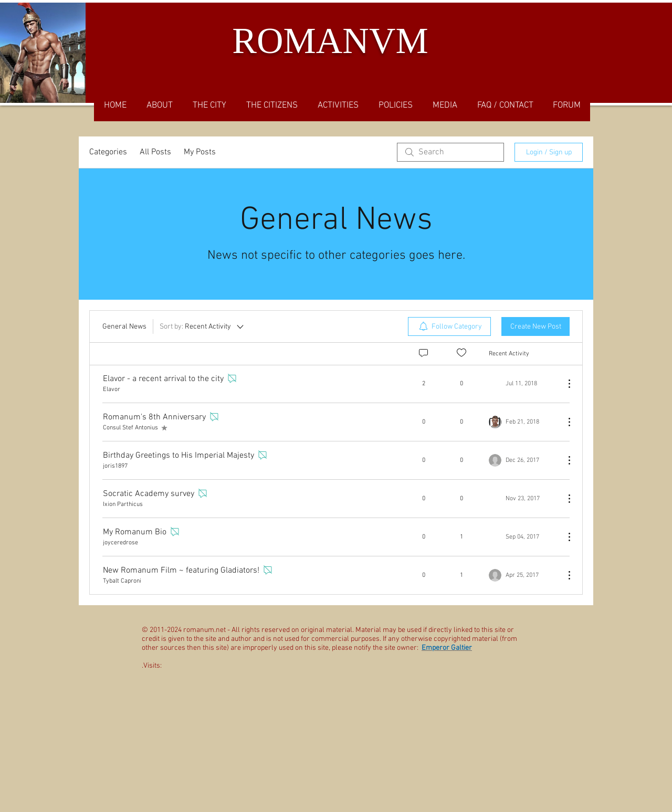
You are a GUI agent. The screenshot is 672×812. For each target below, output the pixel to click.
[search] (450, 152)
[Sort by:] (202, 326)
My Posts (200, 152)
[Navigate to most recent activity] (523, 384)
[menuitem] (449, 326)
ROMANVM (330, 41)
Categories (108, 152)
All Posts (155, 152)
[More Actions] (564, 384)
